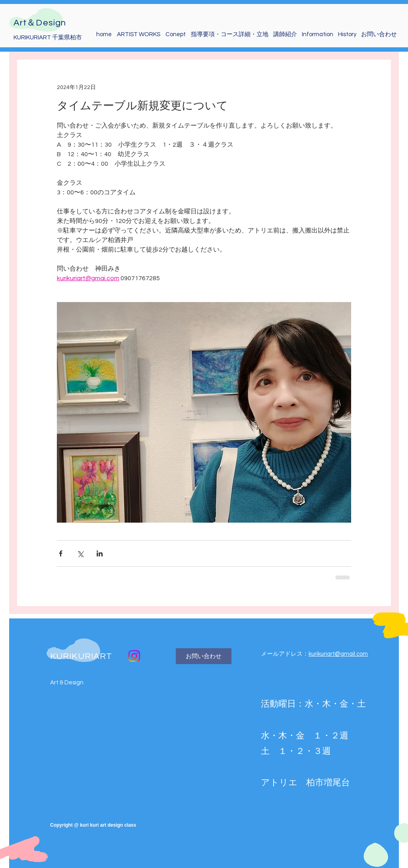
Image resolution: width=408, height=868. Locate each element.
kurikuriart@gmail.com (338, 654)
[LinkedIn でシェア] (100, 553)
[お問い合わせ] (204, 656)
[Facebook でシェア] (61, 553)
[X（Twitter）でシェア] (80, 553)
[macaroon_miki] (134, 656)
